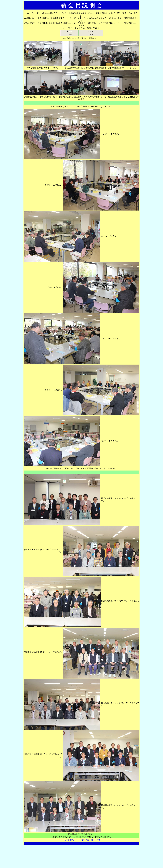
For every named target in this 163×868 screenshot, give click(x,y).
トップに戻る (68, 840)
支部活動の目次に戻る (91, 840)
